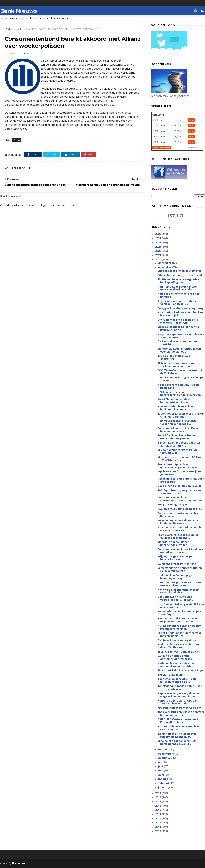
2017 (159, 801)
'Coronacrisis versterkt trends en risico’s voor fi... (179, 728)
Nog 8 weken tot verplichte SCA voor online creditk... (181, 606)
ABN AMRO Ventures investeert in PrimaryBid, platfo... (180, 721)
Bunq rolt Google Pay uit (173, 505)
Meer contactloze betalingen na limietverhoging (179, 329)
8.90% (178, 120)
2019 (159, 793)
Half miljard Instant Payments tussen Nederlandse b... (177, 423)
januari (163, 788)
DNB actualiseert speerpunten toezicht (177, 343)
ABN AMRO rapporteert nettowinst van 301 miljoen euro (180, 584)
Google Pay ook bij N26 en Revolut (180, 486)
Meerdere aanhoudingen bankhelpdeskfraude (174, 544)
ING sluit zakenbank (171, 675)
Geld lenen (158, 115)
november (165, 267)
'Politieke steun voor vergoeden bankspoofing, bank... (178, 281)
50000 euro (159, 142)
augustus (165, 758)
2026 (159, 234)
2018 (159, 797)
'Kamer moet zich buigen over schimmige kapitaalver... (177, 735)
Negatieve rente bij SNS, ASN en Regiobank (178, 386)
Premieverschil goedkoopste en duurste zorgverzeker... (178, 536)
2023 (159, 247)
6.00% (178, 126)
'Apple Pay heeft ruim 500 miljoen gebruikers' (179, 473)
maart (163, 779)
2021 (159, 255)
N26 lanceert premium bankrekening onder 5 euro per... (180, 394)
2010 (159, 831)
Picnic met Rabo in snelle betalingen (181, 670)
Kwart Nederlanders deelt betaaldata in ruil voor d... (176, 401)
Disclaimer (192, 148)
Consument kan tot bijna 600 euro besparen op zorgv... (180, 430)
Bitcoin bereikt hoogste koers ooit (180, 275)
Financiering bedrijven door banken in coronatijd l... (180, 314)
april (162, 775)
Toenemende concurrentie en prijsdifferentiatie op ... (177, 681)
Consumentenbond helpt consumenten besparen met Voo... (181, 499)
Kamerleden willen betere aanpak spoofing (180, 613)
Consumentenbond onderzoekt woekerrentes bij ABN (178, 321)
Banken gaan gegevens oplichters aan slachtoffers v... (180, 444)
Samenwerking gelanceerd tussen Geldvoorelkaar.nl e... (180, 570)
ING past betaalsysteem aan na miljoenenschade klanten (178, 620)
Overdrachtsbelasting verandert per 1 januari (181, 379)
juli (161, 762)
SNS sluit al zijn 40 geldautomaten (180, 271)
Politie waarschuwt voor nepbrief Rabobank (179, 515)
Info (192, 120)
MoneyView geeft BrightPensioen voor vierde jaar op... (179, 350)
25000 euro (159, 137)
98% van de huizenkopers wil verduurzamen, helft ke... (176, 365)
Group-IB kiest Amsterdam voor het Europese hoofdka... (181, 529)
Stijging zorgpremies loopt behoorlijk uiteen (175, 558)
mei (161, 771)
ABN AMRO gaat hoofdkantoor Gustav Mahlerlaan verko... (177, 288)
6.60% (178, 131)
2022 (159, 251)
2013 (159, 819)
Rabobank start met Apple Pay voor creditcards (181, 480)
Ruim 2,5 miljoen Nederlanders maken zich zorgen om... (177, 437)
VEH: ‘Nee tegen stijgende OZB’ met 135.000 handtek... (181, 459)
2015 (159, 810)
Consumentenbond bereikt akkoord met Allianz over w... (181, 551)
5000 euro (158, 120)
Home (8, 29)
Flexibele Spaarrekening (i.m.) (177, 640)
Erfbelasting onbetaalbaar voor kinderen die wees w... (178, 522)
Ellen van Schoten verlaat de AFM (179, 652)
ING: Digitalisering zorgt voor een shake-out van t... (179, 492)
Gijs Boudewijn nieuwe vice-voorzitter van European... (176, 598)
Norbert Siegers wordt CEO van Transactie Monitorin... (178, 702)
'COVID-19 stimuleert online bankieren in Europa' (175, 408)
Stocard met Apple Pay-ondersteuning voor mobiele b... (180, 466)
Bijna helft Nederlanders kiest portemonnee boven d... (177, 742)
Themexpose (18, 864)
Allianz (17, 29)
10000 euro (159, 126)
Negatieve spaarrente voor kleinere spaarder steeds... (181, 336)
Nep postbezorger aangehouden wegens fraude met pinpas (179, 695)
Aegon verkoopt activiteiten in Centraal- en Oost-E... (178, 303)
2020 (159, 260)
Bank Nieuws (18, 11)
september (166, 754)
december (165, 263)
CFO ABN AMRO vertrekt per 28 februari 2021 (177, 451)
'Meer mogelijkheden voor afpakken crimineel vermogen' (181, 415)
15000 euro (159, 131)
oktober (164, 750)
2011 (159, 827)
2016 (159, 806)
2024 (159, 243)
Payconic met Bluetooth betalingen (181, 509)
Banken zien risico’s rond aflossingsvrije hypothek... (176, 658)
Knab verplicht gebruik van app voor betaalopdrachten (181, 714)
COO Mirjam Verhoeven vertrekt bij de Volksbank (180, 372)
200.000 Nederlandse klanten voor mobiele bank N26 (180, 635)
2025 (159, 238)
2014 (159, 814)
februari (164, 783)
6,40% (178, 137)
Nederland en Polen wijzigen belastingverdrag (176, 577)
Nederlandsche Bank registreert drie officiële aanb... (179, 646)
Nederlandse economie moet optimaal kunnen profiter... (176, 665)
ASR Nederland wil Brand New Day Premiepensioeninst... (179, 627)
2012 (159, 823)
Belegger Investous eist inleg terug (181, 308)
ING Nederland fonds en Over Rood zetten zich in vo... (180, 688)
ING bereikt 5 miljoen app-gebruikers (175, 358)
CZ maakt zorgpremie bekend (177, 564)
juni (161, 766)
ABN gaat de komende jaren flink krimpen (179, 295)
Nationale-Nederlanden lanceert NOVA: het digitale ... (179, 591)
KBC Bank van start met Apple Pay (180, 708)
